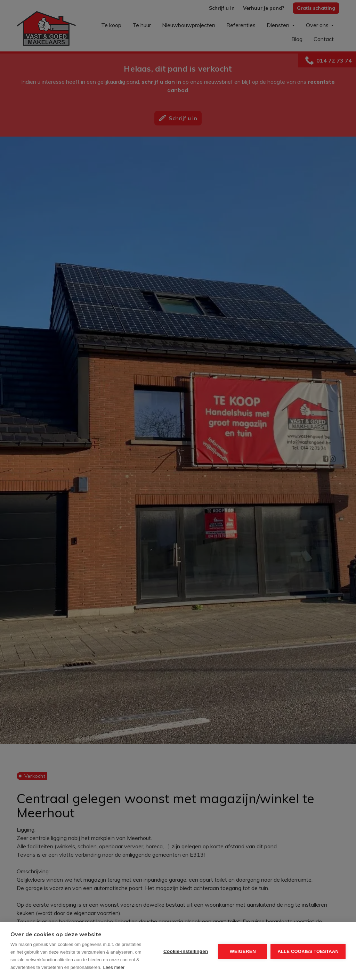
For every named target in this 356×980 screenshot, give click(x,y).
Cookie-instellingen (186, 951)
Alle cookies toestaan (308, 951)
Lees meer (114, 967)
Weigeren (243, 951)
